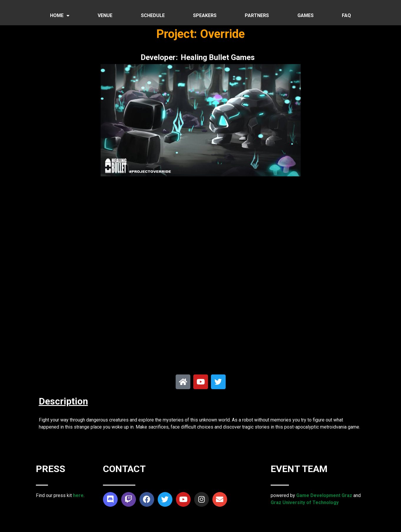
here (78, 495)
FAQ (346, 15)
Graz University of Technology (305, 502)
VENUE (105, 15)
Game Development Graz (324, 495)
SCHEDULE (153, 15)
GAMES (306, 15)
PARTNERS (257, 15)
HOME (60, 16)
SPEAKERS (205, 15)
